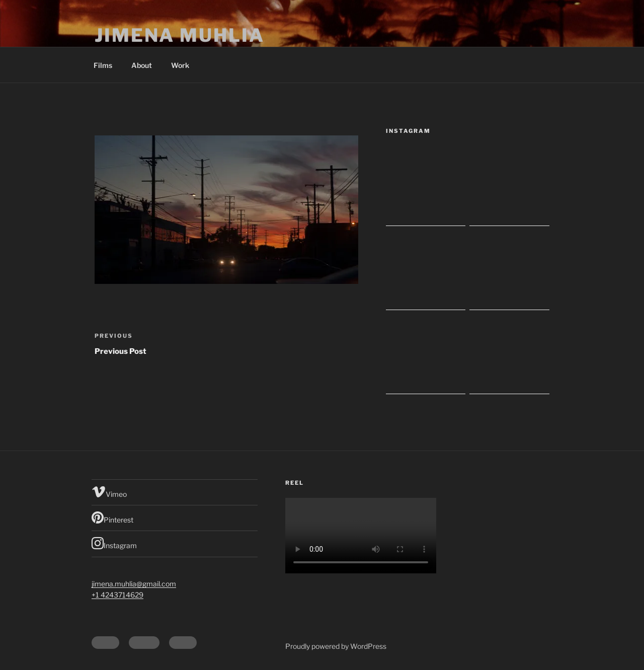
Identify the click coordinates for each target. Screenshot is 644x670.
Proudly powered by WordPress (336, 646)
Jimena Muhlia (179, 35)
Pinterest (112, 517)
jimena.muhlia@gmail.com (134, 584)
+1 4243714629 (117, 595)
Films (103, 65)
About (142, 65)
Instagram (114, 543)
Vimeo (109, 492)
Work (180, 65)
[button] (226, 210)
